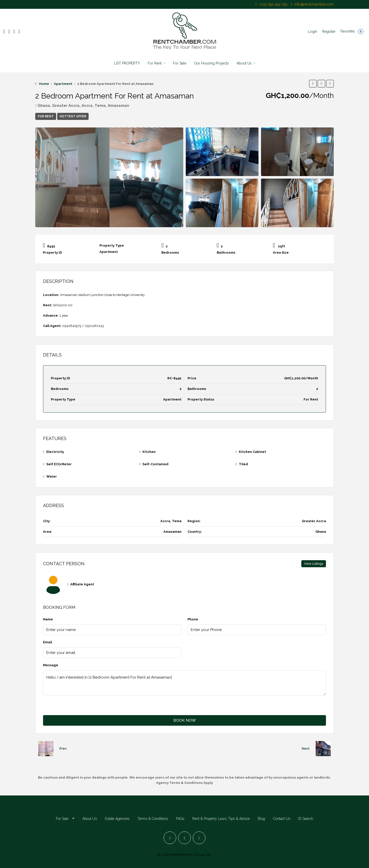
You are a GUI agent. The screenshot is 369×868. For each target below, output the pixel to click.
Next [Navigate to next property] (306, 748)
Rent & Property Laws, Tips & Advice (221, 819)
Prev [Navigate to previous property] (63, 748)
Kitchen (149, 452)
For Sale (180, 63)
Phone (193, 619)
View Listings (314, 564)
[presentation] (81, 705)
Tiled (243, 464)
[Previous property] (46, 749)
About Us (244, 63)
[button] (313, 84)
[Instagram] (184, 838)
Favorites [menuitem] (352, 31)
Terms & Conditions (153, 819)
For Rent (155, 63)
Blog (261, 819)
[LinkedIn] (199, 838)
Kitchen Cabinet (252, 452)
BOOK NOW (185, 720)
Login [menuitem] (312, 31)
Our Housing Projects (211, 63)
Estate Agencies (117, 819)
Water (52, 476)
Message (51, 665)
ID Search (306, 819)
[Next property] (323, 749)
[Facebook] (170, 838)
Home (44, 84)
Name (48, 619)
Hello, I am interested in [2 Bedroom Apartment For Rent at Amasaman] (184, 683)
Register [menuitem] (329, 31)
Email (48, 642)
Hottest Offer (73, 116)
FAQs (180, 819)
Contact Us (282, 819)
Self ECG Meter (59, 464)
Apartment (63, 84)
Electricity (55, 452)
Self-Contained (155, 464)
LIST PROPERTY (127, 63)
